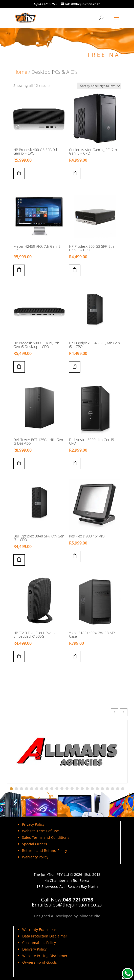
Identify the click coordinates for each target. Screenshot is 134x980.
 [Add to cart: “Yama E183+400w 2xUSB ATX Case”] (75, 656)
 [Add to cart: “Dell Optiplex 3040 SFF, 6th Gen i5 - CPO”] (75, 366)
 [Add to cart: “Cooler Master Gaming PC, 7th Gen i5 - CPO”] (75, 173)
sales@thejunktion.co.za (74, 905)
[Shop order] (99, 86)
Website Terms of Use (40, 831)
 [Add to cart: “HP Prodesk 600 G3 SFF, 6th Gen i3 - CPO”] (75, 270)
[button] (124, 712)
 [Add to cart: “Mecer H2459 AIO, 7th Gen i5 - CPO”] (19, 270)
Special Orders (35, 844)
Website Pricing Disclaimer (45, 956)
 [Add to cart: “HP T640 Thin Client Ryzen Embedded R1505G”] (19, 656)
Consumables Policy (39, 943)
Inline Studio (89, 916)
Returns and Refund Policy (44, 850)
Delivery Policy (34, 949)
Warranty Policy (35, 857)
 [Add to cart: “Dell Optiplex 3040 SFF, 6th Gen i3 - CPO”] (19, 559)
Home (20, 72)
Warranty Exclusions (39, 930)
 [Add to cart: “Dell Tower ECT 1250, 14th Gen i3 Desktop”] (19, 463)
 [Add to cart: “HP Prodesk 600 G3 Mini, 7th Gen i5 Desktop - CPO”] (19, 366)
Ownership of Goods (40, 962)
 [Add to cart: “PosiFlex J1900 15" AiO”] (75, 556)
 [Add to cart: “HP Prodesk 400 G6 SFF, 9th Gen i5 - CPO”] (19, 173)
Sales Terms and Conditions (46, 837)
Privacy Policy (33, 824)
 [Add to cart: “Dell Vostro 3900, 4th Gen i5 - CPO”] (75, 463)
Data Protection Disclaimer (45, 936)
